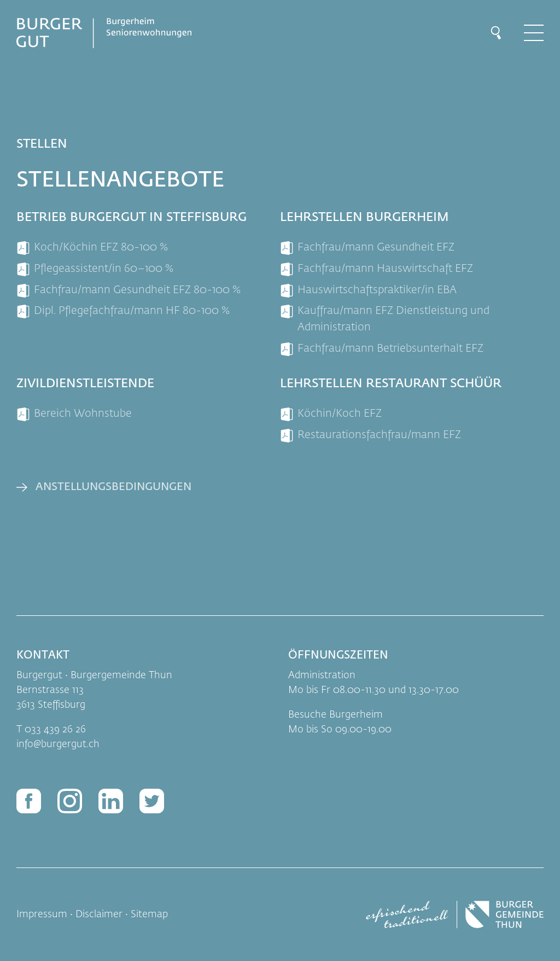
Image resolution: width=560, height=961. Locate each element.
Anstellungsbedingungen (113, 487)
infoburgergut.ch (58, 744)
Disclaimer (99, 915)
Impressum (42, 915)
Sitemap (149, 915)
